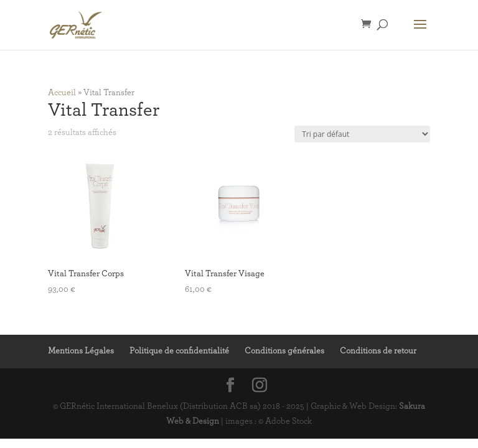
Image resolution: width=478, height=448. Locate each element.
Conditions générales (284, 351)
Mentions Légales (81, 351)
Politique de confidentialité (179, 351)
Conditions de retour (378, 351)
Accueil (62, 93)
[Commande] (362, 134)
